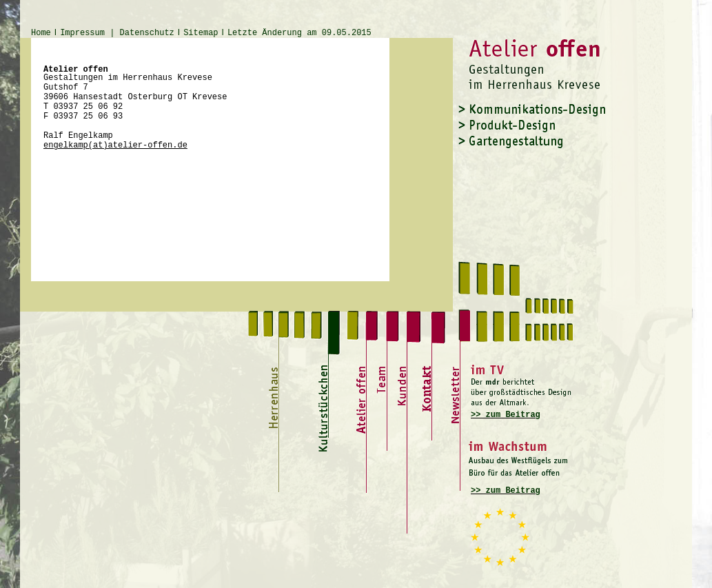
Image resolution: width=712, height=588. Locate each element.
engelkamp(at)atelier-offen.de (115, 145)
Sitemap (201, 33)
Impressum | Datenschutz (117, 33)
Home (41, 33)
